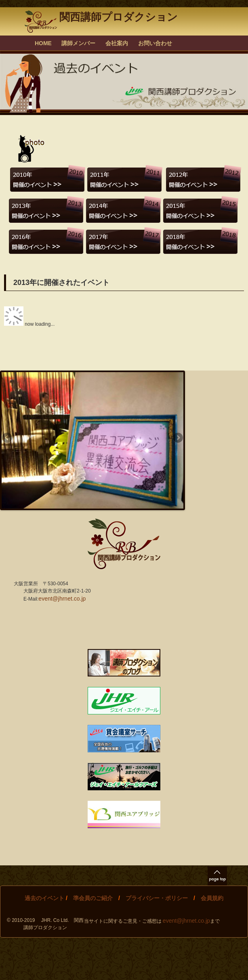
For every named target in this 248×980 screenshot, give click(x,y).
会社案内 (117, 43)
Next (177, 438)
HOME (43, 43)
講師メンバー (78, 43)
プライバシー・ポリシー (157, 898)
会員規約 (212, 898)
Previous (8, 438)
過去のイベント (44, 898)
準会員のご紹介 (93, 898)
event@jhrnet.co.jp (62, 599)
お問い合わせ (155, 43)
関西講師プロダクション (101, 17)
